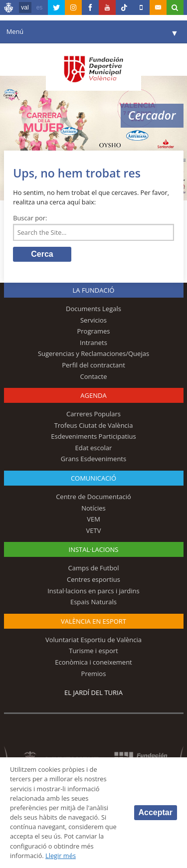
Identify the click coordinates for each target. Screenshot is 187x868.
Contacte (94, 376)
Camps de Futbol (94, 568)
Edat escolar (94, 448)
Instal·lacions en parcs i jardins (93, 591)
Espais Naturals (93, 602)
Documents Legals (93, 309)
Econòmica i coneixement (93, 662)
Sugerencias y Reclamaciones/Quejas (93, 353)
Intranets (93, 343)
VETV (94, 530)
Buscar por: (30, 218)
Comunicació (93, 478)
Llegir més (61, 856)
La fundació (94, 290)
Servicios (93, 320)
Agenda (93, 395)
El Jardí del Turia (93, 693)
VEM (93, 519)
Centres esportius (93, 579)
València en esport (93, 621)
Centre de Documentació (93, 497)
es (40, 7)
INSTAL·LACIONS (94, 549)
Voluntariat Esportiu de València (93, 640)
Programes (93, 331)
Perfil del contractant (93, 365)
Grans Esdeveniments (93, 459)
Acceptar (156, 812)
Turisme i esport (93, 651)
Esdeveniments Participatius (93, 436)
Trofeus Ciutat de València (94, 425)
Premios (94, 674)
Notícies (93, 508)
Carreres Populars (93, 414)
